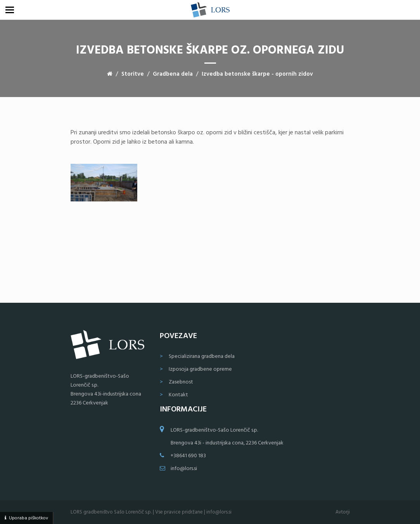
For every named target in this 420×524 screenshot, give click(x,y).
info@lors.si (184, 469)
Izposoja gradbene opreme (200, 369)
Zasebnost (181, 382)
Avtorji (343, 512)
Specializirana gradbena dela (202, 357)
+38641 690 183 (188, 456)
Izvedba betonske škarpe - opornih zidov (257, 74)
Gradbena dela (173, 74)
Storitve (133, 74)
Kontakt (178, 395)
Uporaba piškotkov (29, 518)
